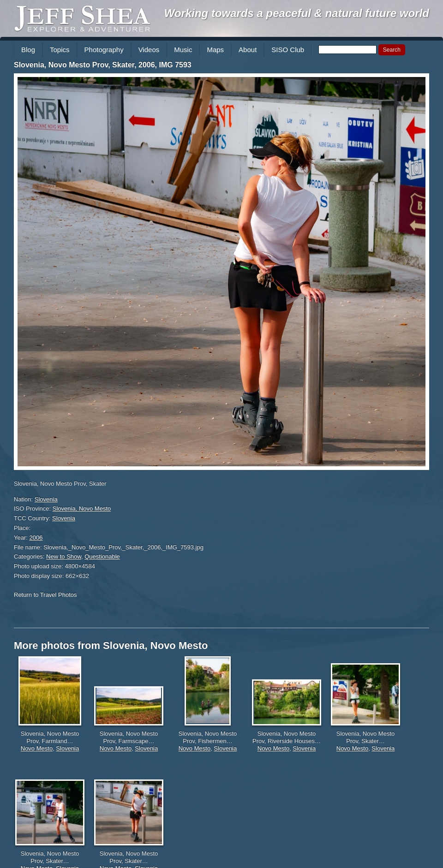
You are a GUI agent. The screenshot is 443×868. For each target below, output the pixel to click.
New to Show (64, 556)
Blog (28, 50)
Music (183, 50)
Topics (60, 50)
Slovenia (46, 499)
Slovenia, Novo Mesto (82, 508)
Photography (104, 50)
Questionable (102, 556)
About (248, 50)
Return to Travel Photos (45, 595)
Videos (149, 50)
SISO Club (288, 50)
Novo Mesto (37, 748)
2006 (36, 538)
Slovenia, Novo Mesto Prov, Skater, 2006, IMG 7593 (103, 65)
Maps (215, 50)
